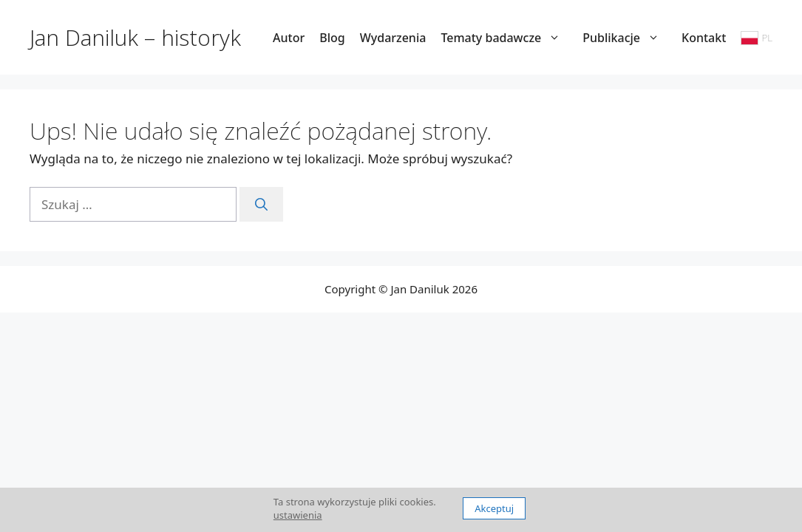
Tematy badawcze (508, 38)
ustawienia (298, 515)
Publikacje (628, 38)
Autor (289, 38)
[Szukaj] (261, 205)
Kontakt (704, 38)
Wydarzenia (393, 38)
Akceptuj (494, 508)
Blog (332, 38)
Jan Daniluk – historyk (135, 37)
